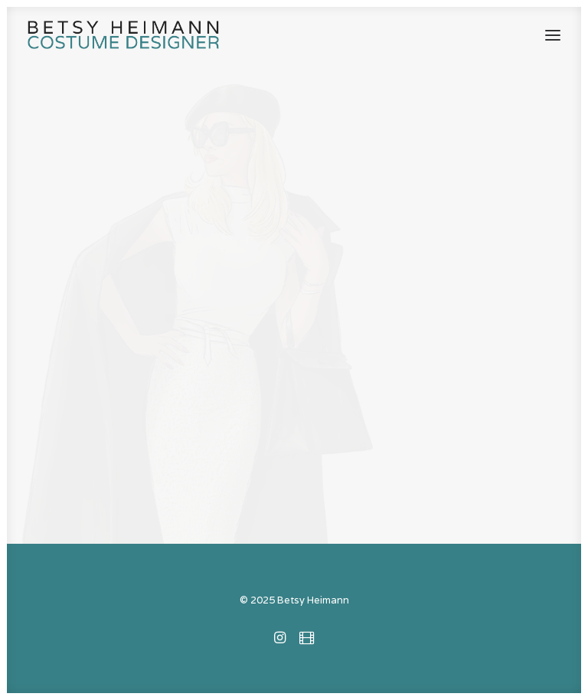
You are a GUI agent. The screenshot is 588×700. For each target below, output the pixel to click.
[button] (553, 35)
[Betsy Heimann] (123, 35)
